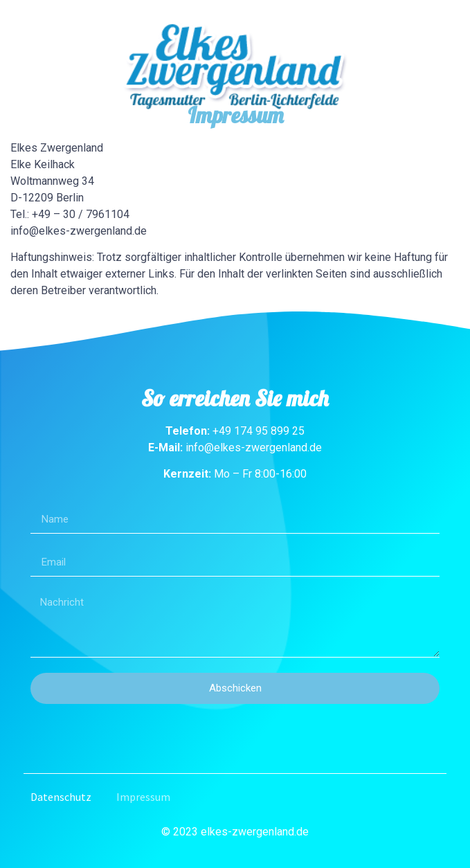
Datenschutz (61, 797)
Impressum (143, 797)
